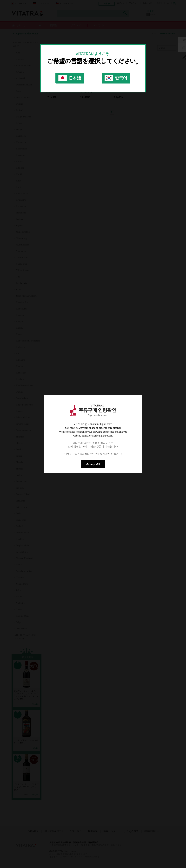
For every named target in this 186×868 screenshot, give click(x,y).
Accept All (93, 464)
